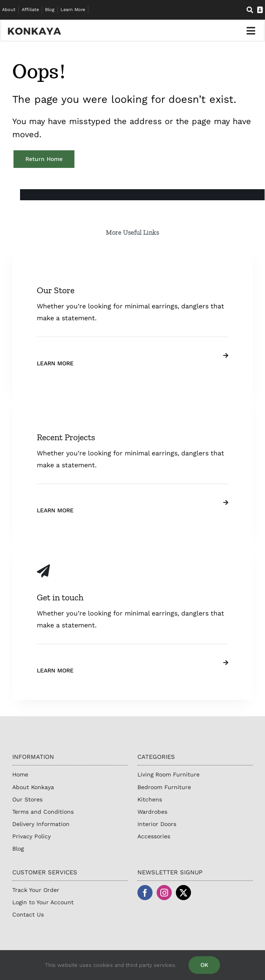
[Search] (250, 10)
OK (204, 965)
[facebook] (145, 893)
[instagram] (164, 893)
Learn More (55, 363)
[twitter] (183, 893)
